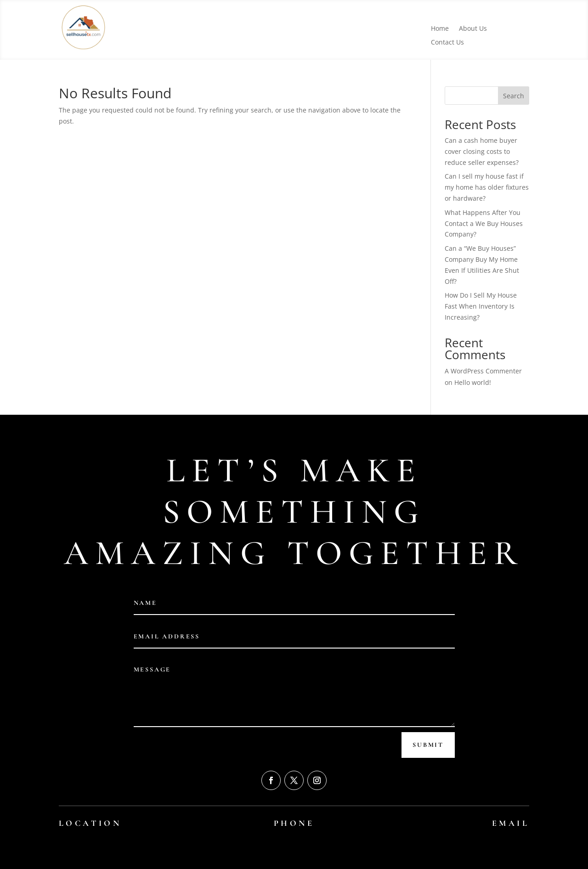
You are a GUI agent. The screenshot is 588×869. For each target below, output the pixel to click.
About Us (473, 29)
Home (440, 29)
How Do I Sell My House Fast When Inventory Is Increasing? (481, 306)
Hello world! (473, 382)
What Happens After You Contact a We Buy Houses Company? (484, 223)
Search (514, 96)
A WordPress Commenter (483, 371)
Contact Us (447, 43)
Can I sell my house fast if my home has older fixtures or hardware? (487, 187)
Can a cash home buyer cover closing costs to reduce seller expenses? (482, 151)
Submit (428, 745)
